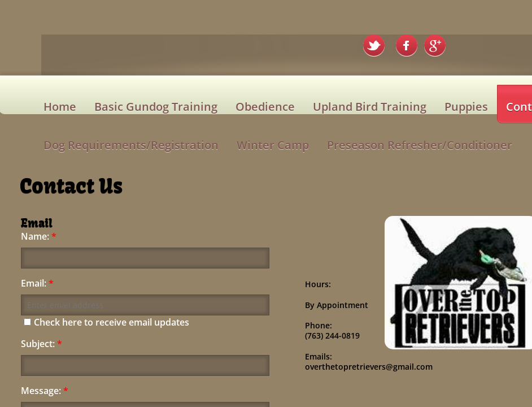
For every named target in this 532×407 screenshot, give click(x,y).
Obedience (265, 107)
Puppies (466, 107)
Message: (45, 391)
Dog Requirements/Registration (131, 145)
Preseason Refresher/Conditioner (420, 145)
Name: (39, 237)
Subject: (42, 344)
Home (60, 107)
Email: (37, 283)
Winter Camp (273, 145)
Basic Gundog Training (156, 107)
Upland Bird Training (370, 107)
